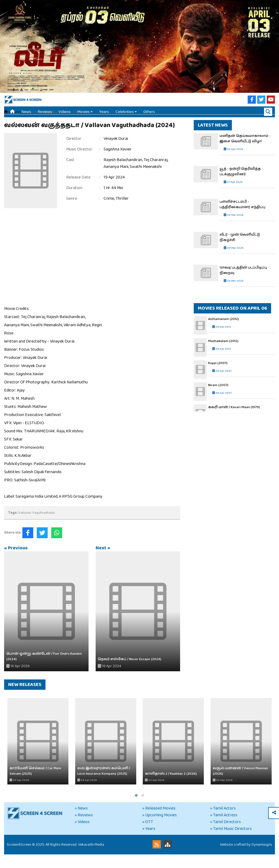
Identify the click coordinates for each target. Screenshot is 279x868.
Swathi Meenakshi (146, 180)
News (26, 117)
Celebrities (125, 117)
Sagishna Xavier (118, 163)
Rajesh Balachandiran (123, 173)
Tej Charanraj (156, 173)
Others (149, 117)
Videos (65, 117)
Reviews (45, 117)
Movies (83, 117)
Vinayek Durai (116, 152)
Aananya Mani (116, 180)
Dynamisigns (262, 858)
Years (104, 117)
